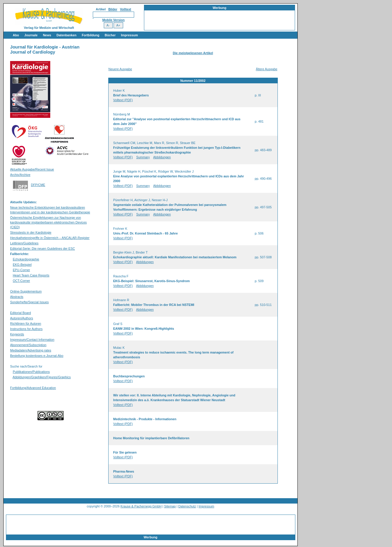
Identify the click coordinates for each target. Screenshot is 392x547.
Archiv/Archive (20, 175)
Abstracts (17, 297)
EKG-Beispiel (22, 265)
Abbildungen (162, 157)
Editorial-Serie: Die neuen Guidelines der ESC (43, 249)
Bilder (113, 9)
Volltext (126, 9)
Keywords (17, 334)
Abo (16, 35)
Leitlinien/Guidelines (24, 243)
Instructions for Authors (26, 329)
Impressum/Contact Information (32, 340)
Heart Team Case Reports (31, 275)
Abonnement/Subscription (28, 345)
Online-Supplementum (26, 291)
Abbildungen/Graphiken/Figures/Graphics (41, 377)
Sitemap (170, 506)
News (47, 35)
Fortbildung (91, 35)
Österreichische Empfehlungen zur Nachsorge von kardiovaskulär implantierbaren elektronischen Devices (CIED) (48, 222)
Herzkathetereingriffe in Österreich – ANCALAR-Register (50, 238)
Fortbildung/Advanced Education (33, 388)
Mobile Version (113, 20)
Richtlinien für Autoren (26, 323)
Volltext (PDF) (123, 100)
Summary (143, 157)
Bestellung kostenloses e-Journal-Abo (37, 356)
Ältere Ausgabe (266, 69)
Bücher (110, 35)
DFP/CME (38, 185)
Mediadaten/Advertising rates (31, 350)
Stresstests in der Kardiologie (31, 232)
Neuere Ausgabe (120, 69)
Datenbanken (66, 35)
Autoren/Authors (22, 318)
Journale (31, 35)
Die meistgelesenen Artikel (193, 53)
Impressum (130, 35)
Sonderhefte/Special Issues (29, 302)
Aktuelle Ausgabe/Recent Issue (32, 169)
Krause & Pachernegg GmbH (141, 506)
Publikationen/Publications (31, 372)
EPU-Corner (21, 270)
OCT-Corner (21, 281)
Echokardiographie (26, 259)
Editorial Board (21, 313)
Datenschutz (187, 506)
